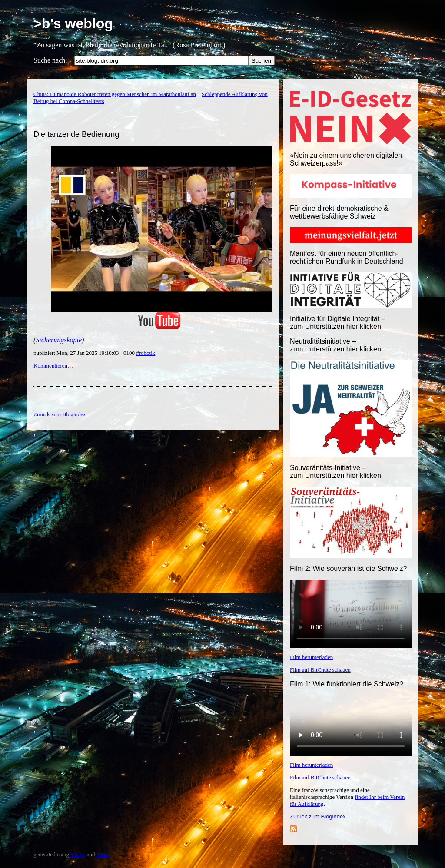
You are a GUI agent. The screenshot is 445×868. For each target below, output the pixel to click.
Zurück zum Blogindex (318, 817)
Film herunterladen (311, 657)
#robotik (146, 353)
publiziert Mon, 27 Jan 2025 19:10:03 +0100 (85, 353)
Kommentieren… (53, 366)
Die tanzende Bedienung (76, 134)
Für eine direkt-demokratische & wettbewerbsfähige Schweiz (339, 212)
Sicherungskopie (59, 340)
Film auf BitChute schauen (320, 670)
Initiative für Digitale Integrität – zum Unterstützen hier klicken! (338, 323)
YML (102, 854)
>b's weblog (73, 23)
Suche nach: (50, 60)
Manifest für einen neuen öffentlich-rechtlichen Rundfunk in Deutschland (347, 257)
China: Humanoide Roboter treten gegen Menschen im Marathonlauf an (115, 94)
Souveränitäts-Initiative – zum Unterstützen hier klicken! (336, 472)
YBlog (78, 854)
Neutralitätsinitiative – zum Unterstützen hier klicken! (336, 345)
